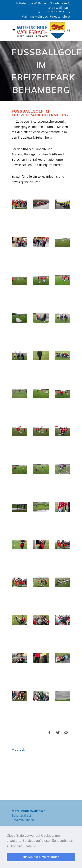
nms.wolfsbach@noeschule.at (49, 16)
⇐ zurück (18, 749)
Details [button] (30, 846)
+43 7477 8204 (54, 12)
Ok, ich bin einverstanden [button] (41, 857)
